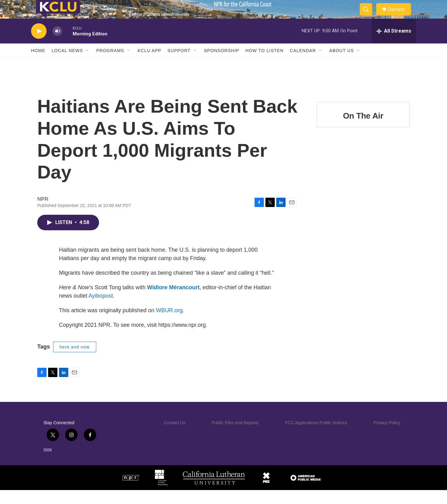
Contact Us (175, 437)
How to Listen (265, 65)
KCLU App (149, 65)
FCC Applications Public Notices (316, 437)
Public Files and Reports (235, 437)
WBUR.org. (170, 324)
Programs (110, 65)
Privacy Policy (387, 437)
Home (38, 65)
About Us (342, 65)
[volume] (57, 45)
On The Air (363, 130)
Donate (400, 16)
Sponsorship (222, 65)
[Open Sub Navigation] (88, 65)
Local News (67, 65)
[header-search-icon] (369, 16)
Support (179, 65)
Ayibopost (101, 310)
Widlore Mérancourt (173, 301)
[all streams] (394, 45)
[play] (39, 45)
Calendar (303, 65)
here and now (75, 361)
